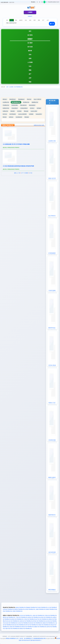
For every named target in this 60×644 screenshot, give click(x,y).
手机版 (49, 2)
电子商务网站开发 (18, 87)
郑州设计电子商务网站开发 (39, 621)
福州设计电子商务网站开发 (17, 619)
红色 (37, 2)
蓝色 (40, 2)
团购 (30, 70)
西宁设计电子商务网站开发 (32, 625)
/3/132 (30, 173)
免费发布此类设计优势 (39, 125)
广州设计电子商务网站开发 (21, 617)
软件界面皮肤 (13, 114)
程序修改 (39, 108)
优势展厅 (30, 39)
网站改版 (26, 111)
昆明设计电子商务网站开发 (26, 628)
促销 (30, 58)
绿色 (44, 2)
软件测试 (19, 111)
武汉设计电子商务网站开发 (11, 623)
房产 (30, 74)
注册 (10, 2)
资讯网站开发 (26, 102)
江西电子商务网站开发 (17, 611)
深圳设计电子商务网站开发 (34, 617)
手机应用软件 (15, 108)
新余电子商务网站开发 (9, 609)
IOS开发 (5, 117)
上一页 (18, 173)
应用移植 (31, 114)
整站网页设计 (13, 99)
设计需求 (30, 43)
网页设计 (5, 99)
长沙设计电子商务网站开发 (24, 623)
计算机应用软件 (24, 108)
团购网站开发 (35, 102)
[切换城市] (30, 16)
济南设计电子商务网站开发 (44, 625)
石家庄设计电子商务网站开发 (26, 621)
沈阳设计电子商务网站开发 (49, 623)
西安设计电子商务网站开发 (28, 627)
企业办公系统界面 (22, 114)
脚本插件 (13, 111)
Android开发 (39, 114)
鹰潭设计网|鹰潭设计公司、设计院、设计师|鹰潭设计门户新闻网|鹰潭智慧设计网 (26, 638)
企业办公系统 (34, 111)
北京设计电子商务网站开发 (26, 615)
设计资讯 (30, 35)
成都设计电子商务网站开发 (40, 627)
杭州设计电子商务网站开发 (46, 617)
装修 (30, 82)
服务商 (30, 51)
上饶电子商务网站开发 (40, 609)
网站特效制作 (32, 105)
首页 (30, 31)
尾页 (27, 173)
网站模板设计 (21, 99)
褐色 (42, 2)
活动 (30, 54)
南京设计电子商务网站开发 (36, 623)
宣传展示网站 (15, 105)
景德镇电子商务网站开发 (32, 607)
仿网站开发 (5, 111)
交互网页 (11, 87)
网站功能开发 (23, 105)
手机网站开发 (6, 105)
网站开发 (29, 99)
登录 (13, 2)
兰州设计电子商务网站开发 (30, 619)
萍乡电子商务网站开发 (42, 607)
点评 (30, 78)
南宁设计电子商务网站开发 (42, 619)
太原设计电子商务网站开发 (15, 627)
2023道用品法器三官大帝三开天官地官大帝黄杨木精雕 (16, 144)
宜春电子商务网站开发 (51, 609)
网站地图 (53, 2)
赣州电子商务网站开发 (20, 609)
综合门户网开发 (37, 99)
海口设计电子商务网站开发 (13, 621)
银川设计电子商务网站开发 (19, 625)
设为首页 (57, 2)
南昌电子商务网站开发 (21, 607)
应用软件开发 (6, 108)
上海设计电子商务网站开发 (38, 615)
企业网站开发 (6, 102)
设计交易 (30, 47)
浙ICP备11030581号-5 (36, 640)
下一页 (24, 173)
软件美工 (32, 108)
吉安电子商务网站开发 (30, 609)
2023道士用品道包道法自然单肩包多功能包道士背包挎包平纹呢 (18, 166)
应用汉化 (11, 117)
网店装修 (27, 117)
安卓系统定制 (19, 117)
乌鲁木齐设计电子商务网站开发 (12, 628)
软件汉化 (5, 114)
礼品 (30, 66)
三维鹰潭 (30, 12)
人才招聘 (30, 62)
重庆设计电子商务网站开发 (9, 617)
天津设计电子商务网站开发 (51, 615)
